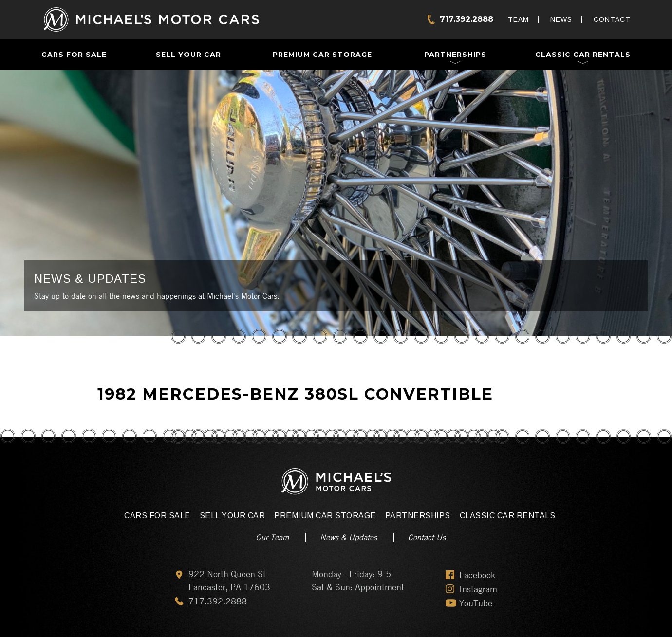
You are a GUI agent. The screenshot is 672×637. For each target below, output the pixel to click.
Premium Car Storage (322, 55)
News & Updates (348, 537)
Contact (612, 19)
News (561, 19)
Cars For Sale (74, 55)
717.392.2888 (467, 19)
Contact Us (427, 537)
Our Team (272, 537)
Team (518, 19)
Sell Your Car (188, 55)
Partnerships (455, 55)
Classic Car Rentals (583, 55)
